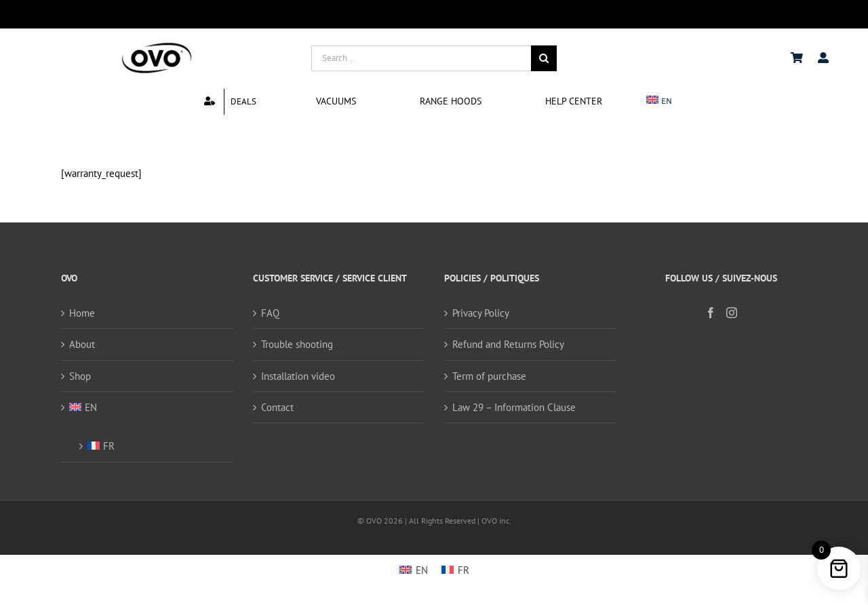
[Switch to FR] (455, 570)
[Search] (544, 58)
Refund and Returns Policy (508, 344)
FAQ (270, 313)
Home (82, 313)
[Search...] (421, 58)
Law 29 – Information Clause (514, 407)
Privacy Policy (481, 313)
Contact (277, 407)
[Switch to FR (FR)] (153, 442)
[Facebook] (711, 313)
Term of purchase (489, 376)
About (82, 344)
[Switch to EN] (414, 570)
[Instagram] (732, 313)
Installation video (298, 376)
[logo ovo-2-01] (157, 44)
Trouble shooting (297, 344)
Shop (80, 376)
